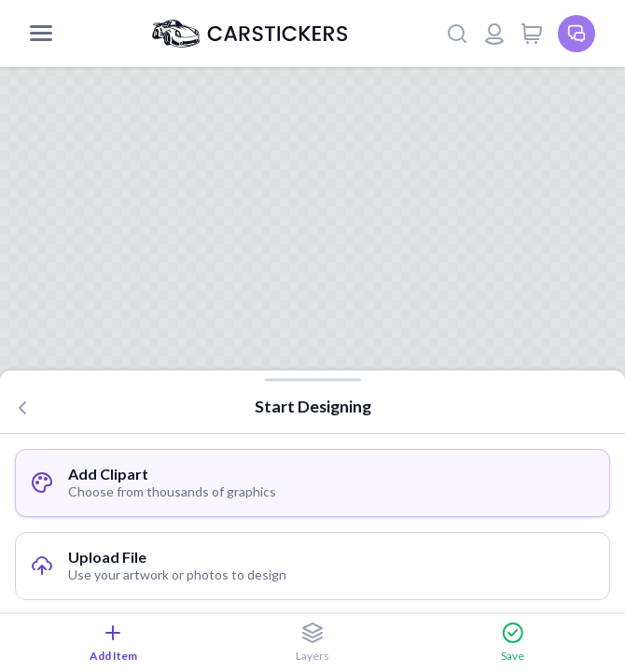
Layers (312, 642)
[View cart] (532, 34)
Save (513, 642)
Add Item (113, 642)
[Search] (457, 34)
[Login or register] (494, 34)
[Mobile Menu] (41, 34)
